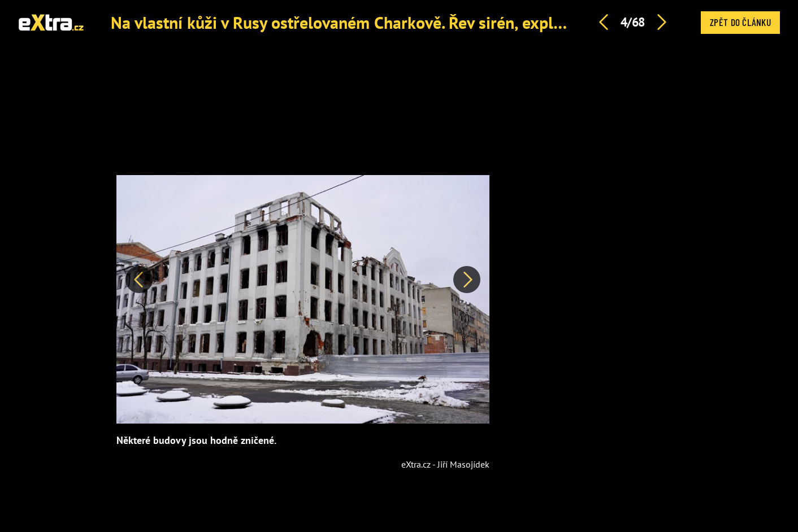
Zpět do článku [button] (740, 22)
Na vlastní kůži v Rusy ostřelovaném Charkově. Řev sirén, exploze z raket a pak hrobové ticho (445, 22)
